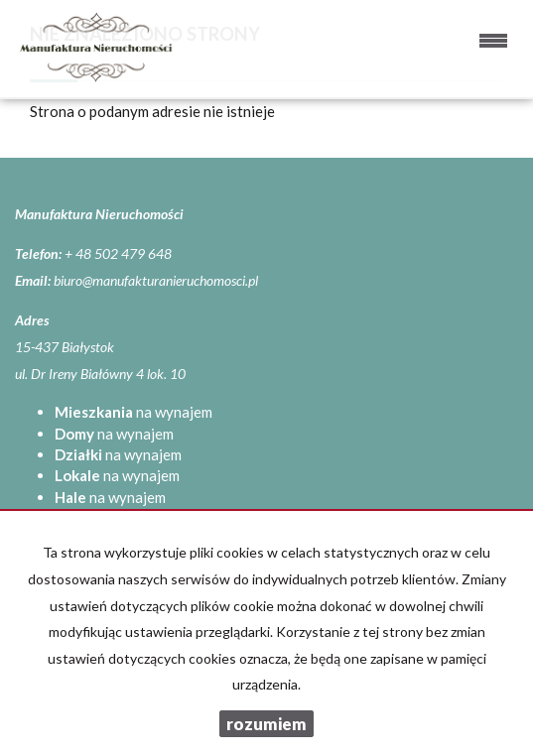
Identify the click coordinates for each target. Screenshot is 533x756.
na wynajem (133, 412)
